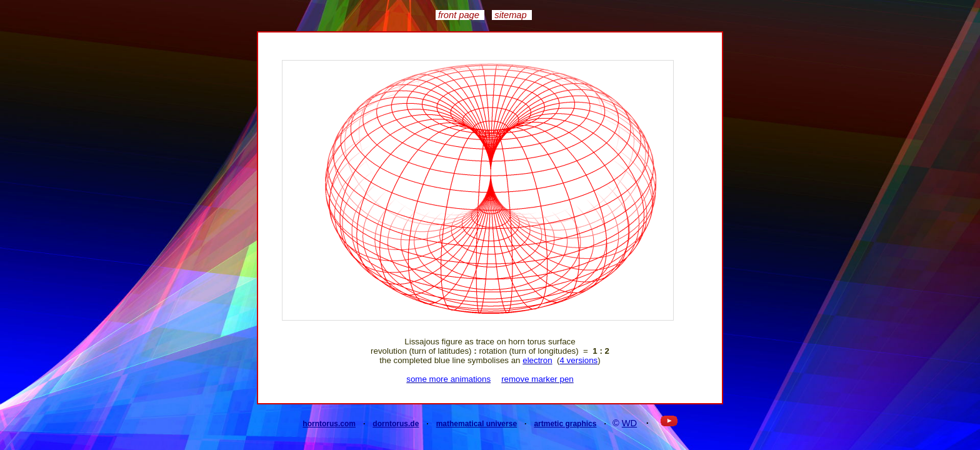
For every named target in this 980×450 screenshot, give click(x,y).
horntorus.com (329, 424)
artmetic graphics (565, 424)
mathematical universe (477, 424)
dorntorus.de (396, 424)
